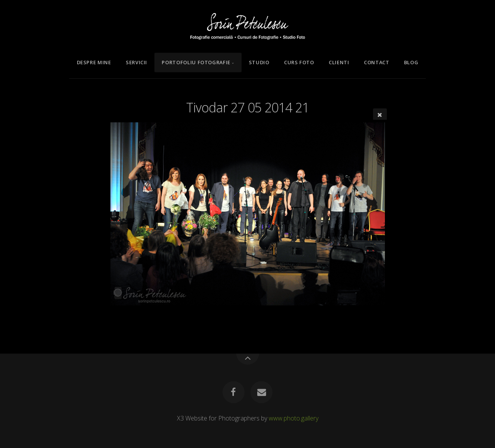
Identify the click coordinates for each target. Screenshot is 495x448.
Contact (377, 62)
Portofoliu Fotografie (196, 62)
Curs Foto (299, 62)
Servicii (136, 62)
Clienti (339, 62)
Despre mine (94, 62)
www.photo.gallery (294, 418)
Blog (411, 62)
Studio (259, 62)
